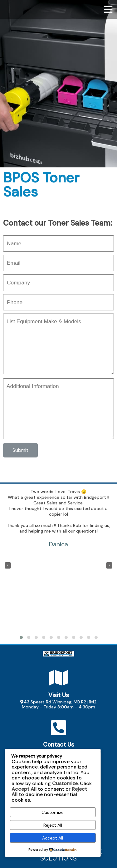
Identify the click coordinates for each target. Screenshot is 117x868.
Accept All (53, 838)
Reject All (53, 825)
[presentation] (8, 565)
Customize (53, 812)
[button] (21, 637)
